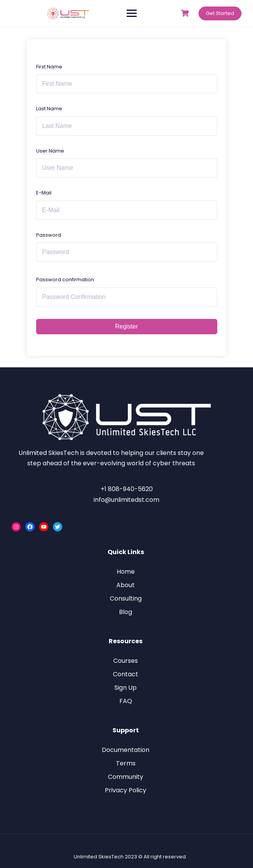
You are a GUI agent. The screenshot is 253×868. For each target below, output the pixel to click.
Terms (126, 763)
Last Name (49, 109)
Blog (126, 612)
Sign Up (126, 688)
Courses (126, 661)
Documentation (126, 750)
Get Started (220, 13)
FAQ (126, 701)
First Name (49, 67)
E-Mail (44, 193)
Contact (126, 674)
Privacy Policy (126, 790)
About (126, 585)
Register (127, 326)
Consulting (126, 598)
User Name (50, 151)
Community (126, 777)
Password (49, 235)
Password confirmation (65, 280)
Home (126, 572)
